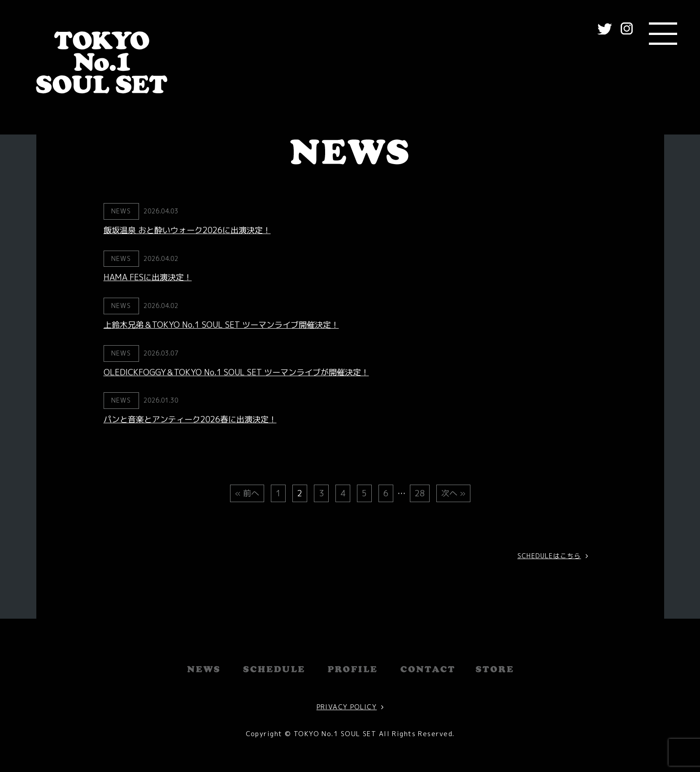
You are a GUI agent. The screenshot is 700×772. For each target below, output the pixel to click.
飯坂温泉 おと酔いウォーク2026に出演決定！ (187, 230)
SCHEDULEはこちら (549, 556)
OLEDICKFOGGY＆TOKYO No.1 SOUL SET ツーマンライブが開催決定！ (236, 372)
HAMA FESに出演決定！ (148, 277)
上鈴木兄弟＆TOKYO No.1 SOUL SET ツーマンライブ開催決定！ (221, 325)
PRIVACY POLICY (347, 707)
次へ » (453, 493)
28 (420, 493)
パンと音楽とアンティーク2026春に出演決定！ (190, 419)
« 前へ (247, 493)
